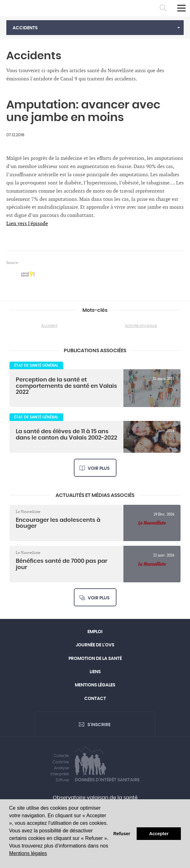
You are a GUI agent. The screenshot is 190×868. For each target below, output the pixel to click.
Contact (95, 699)
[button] (95, 28)
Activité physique (141, 326)
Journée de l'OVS (95, 645)
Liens (95, 672)
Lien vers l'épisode (27, 224)
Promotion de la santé (95, 659)
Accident (49, 326)
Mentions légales (28, 853)
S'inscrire (99, 725)
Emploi (95, 632)
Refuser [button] (122, 834)
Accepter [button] (159, 834)
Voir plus (99, 469)
